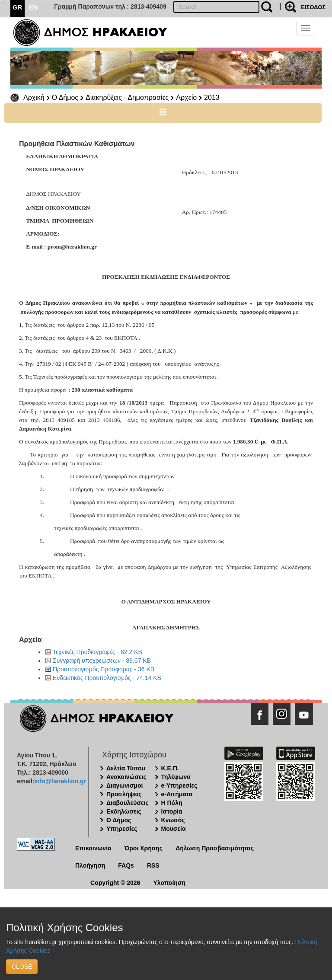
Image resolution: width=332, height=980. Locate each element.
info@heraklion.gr (60, 781)
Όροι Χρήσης (144, 848)
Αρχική (34, 97)
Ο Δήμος (65, 97)
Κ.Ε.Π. (170, 768)
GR (18, 7)
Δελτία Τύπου (126, 768)
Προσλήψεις (124, 794)
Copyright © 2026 (115, 883)
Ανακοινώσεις (126, 777)
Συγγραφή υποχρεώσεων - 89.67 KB (102, 661)
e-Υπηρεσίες (179, 785)
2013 (212, 97)
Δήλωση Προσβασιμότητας (215, 848)
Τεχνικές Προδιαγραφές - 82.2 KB (97, 652)
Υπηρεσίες (122, 829)
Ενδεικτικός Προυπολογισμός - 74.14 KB (107, 678)
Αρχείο (186, 97)
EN (34, 7)
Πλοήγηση (90, 865)
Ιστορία (172, 811)
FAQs (126, 865)
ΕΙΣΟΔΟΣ (313, 7)
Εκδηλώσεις (124, 811)
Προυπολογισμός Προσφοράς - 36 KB (104, 669)
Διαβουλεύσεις (128, 803)
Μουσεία (174, 829)
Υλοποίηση (169, 883)
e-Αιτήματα (177, 794)
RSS (153, 865)
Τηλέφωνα (176, 777)
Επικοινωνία (93, 848)
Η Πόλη (172, 803)
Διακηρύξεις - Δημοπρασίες (127, 97)
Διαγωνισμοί (124, 785)
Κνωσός (173, 820)
